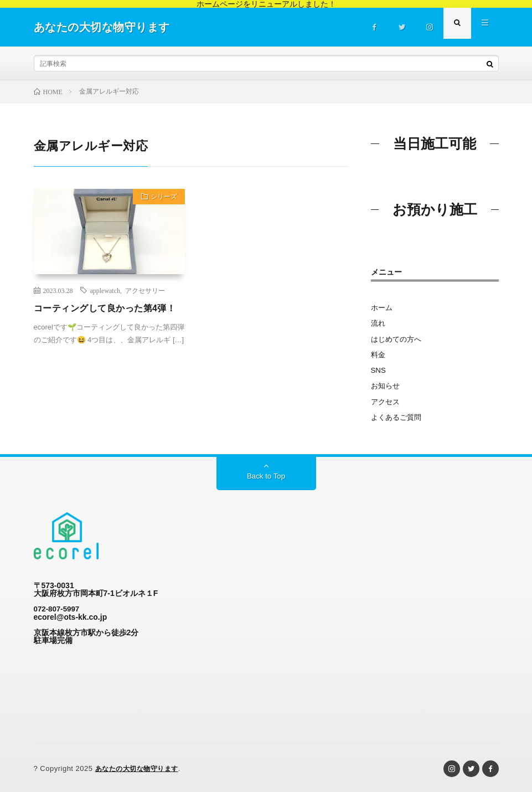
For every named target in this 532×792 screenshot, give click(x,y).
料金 (379, 353)
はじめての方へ (398, 338)
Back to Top (266, 475)
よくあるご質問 (398, 415)
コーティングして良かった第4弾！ (103, 315)
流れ (379, 322)
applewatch (105, 290)
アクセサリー (145, 290)
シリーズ (159, 199)
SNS (379, 369)
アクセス (386, 400)
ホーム (383, 307)
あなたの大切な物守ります (140, 767)
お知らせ (386, 384)
